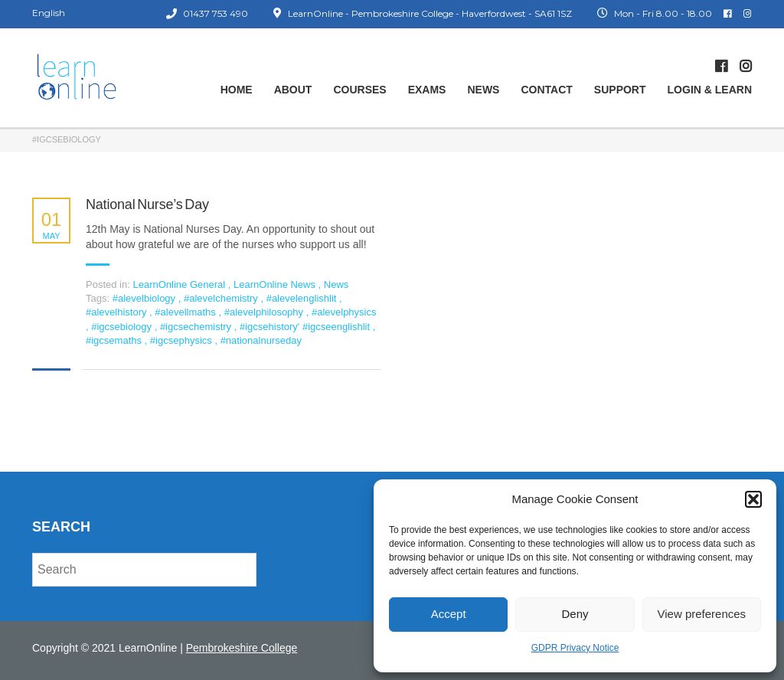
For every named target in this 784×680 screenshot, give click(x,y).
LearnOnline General (179, 284)
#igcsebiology (122, 327)
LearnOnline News (274, 284)
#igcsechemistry (197, 327)
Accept (449, 614)
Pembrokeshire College (242, 648)
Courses (359, 90)
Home (237, 90)
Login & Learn (710, 90)
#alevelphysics (344, 312)
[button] (753, 499)
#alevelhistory (118, 312)
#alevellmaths (186, 312)
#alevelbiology (145, 298)
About (293, 90)
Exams (427, 90)
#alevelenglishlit (303, 298)
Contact (546, 90)
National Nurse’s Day (147, 204)
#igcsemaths (115, 340)
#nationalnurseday (261, 340)
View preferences (702, 614)
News (483, 90)
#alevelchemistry (222, 298)
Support (620, 90)
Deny (575, 614)
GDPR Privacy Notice (575, 648)
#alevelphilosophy (265, 312)
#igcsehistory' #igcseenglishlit (306, 327)
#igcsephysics (183, 340)
